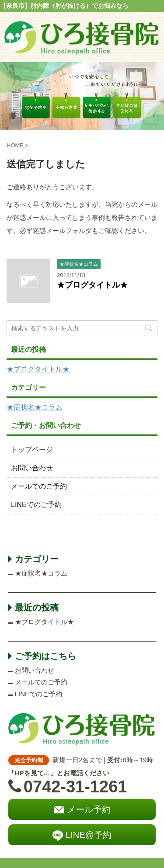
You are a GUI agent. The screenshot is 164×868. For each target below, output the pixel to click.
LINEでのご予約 (36, 505)
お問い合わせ (32, 468)
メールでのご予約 (39, 486)
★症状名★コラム (35, 407)
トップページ (32, 450)
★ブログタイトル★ (92, 285)
